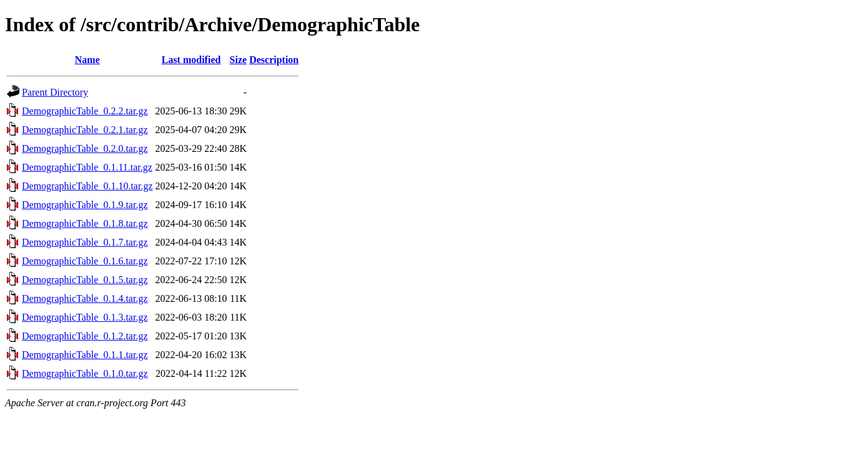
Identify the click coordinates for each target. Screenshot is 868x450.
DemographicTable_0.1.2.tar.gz (85, 336)
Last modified (191, 60)
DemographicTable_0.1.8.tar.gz (85, 223)
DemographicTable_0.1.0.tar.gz (85, 373)
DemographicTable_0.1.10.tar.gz (87, 186)
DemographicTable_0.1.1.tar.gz (85, 355)
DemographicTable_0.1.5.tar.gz (85, 280)
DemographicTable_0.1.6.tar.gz (85, 261)
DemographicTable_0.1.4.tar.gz (85, 298)
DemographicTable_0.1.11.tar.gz (87, 167)
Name (87, 60)
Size (239, 60)
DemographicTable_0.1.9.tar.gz (85, 205)
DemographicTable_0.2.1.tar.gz (85, 130)
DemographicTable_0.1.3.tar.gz (85, 317)
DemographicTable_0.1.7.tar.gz (85, 242)
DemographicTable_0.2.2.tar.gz (85, 111)
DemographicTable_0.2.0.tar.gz (85, 148)
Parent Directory (55, 92)
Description (274, 60)
